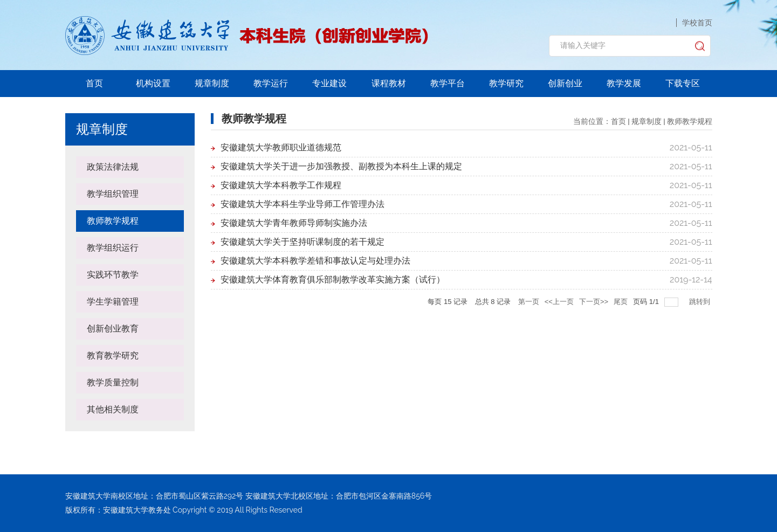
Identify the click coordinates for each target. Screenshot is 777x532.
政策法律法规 (113, 167)
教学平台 (448, 83)
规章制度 (212, 83)
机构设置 (153, 83)
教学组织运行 (113, 248)
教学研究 (506, 83)
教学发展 (624, 83)
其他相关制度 (113, 409)
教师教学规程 (113, 221)
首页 (94, 83)
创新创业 (565, 83)
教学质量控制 (113, 382)
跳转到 (701, 302)
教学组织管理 (113, 194)
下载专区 (683, 83)
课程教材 (389, 83)
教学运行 (271, 83)
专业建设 (329, 83)
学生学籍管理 (113, 302)
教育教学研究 (113, 355)
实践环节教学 (113, 275)
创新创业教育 (113, 329)
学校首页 (697, 23)
